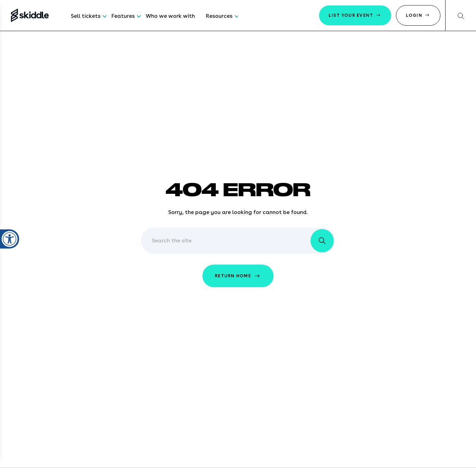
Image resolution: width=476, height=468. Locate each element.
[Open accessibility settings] (10, 235)
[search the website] (322, 241)
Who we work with (170, 16)
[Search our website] (461, 15)
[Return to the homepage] (30, 15)
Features (123, 16)
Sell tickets (86, 16)
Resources (219, 16)
